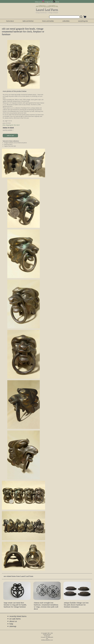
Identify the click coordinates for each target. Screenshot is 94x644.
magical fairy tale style (10, 146)
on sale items (15, 619)
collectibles (66, 21)
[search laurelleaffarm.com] (82, 17)
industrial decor (8, 144)
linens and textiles (48, 21)
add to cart (10, 136)
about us (13, 621)
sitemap (13, 626)
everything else (83, 21)
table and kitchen (28, 21)
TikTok (57, 2)
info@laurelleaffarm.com (47, 640)
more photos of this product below (15, 91)
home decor (10, 21)
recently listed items (18, 616)
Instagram (47, 2)
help (11, 624)
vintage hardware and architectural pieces (15, 143)
